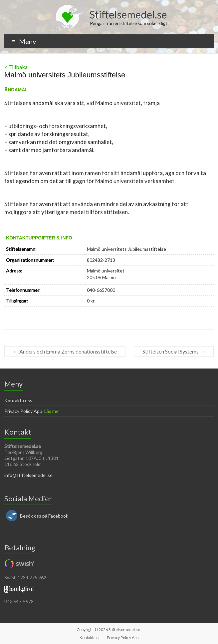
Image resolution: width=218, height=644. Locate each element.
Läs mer (52, 411)
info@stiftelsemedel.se (28, 475)
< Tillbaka (16, 67)
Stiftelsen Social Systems (174, 351)
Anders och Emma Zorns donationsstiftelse (65, 351)
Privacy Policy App (23, 411)
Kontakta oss (18, 400)
